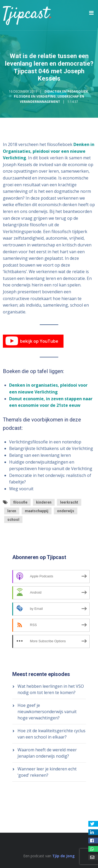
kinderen (44, 502)
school (13, 520)
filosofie (20, 502)
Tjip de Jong (64, 856)
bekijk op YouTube (32, 341)
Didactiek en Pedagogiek (66, 91)
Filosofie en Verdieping (35, 96)
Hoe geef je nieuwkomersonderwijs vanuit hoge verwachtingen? (47, 712)
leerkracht (69, 502)
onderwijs (66, 511)
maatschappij (37, 511)
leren (12, 511)
